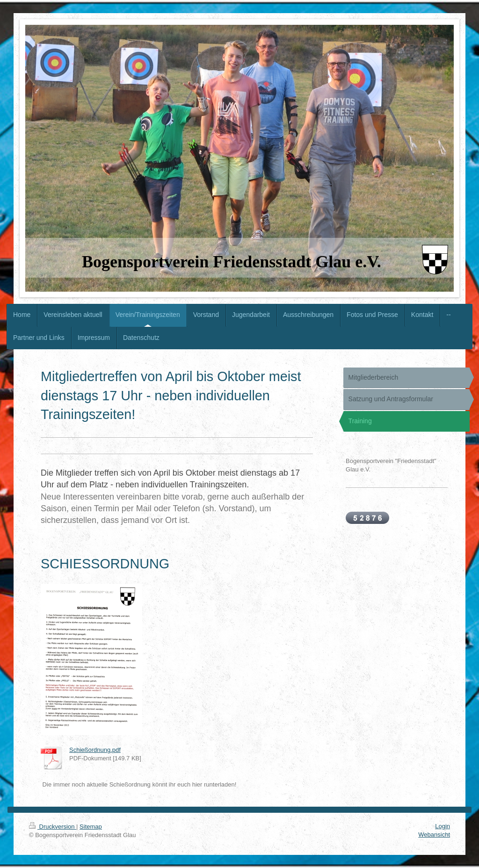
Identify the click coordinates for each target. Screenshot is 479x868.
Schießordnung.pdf (95, 750)
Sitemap (91, 827)
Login (443, 826)
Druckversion (53, 827)
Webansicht (434, 835)
